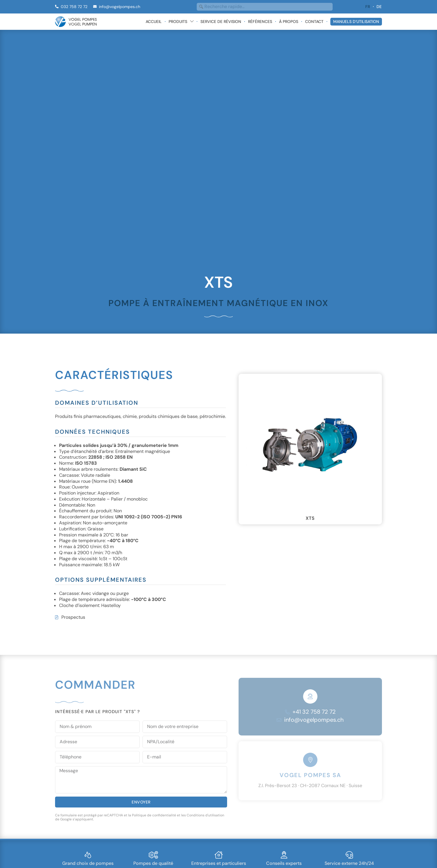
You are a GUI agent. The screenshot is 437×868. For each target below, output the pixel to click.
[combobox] (265, 7)
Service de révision (221, 22)
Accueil (154, 22)
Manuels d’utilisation (356, 22)
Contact (314, 22)
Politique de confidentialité (154, 815)
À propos (289, 22)
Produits (181, 22)
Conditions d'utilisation (205, 815)
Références (260, 22)
